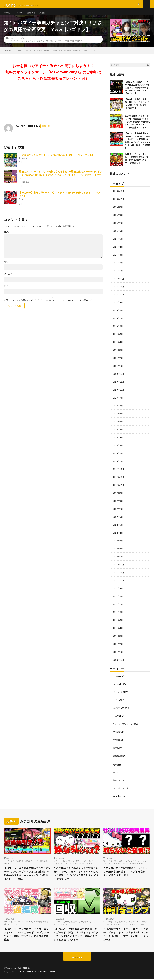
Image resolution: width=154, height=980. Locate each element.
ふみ (34, 45)
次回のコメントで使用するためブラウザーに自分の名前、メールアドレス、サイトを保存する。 (49, 305)
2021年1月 (118, 648)
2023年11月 (119, 383)
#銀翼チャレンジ (31, 855)
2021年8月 (118, 594)
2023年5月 (118, 430)
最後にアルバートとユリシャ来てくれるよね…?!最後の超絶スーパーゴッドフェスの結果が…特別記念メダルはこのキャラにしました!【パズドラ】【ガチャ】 (61, 180)
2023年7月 (118, 414)
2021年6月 (118, 609)
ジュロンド (118, 688)
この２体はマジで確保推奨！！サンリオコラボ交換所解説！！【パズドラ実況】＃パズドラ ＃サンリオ (126, 867)
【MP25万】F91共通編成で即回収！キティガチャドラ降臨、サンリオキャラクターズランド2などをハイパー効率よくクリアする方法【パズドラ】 (77, 933)
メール (8, 279)
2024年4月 (118, 344)
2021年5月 (118, 617)
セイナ (116, 696)
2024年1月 (118, 368)
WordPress (50, 973)
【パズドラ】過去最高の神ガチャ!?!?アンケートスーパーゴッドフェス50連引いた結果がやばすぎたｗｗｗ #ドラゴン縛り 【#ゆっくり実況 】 (27, 869)
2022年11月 (119, 477)
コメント (8, 237)
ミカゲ (116, 712)
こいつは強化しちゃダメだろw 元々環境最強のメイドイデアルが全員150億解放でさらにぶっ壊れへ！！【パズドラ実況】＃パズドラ (138, 126)
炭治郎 (44, 15)
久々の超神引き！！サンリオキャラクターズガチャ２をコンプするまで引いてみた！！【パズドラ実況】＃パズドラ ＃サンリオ (126, 931)
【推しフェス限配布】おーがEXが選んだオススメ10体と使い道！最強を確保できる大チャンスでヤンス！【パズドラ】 (137, 92)
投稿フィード (119, 775)
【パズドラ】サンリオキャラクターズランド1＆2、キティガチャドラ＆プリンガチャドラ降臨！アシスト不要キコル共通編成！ (26, 931)
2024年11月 (119, 290)
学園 (72, 45)
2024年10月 (119, 297)
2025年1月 (118, 274)
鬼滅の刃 (32, 15)
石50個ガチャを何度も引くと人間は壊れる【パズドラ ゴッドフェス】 (57, 160)
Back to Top (77, 959)
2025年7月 (118, 227)
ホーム (7, 15)
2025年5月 (118, 243)
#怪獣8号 (20, 855)
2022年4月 (118, 531)
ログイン (117, 767)
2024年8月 (118, 313)
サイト (7, 291)
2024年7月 (118, 321)
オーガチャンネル (61, 920)
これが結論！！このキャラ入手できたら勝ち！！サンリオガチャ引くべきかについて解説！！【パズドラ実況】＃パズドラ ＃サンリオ (76, 869)
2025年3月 (118, 258)
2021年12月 (119, 563)
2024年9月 (118, 305)
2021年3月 (118, 633)
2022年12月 (119, 469)
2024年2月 (118, 360)
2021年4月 (118, 625)
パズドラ (19, 15)
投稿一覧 (46, 131)
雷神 (115, 743)
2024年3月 (118, 352)
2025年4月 (118, 251)
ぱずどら (93, 917)
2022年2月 (118, 547)
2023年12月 (119, 375)
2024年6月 (118, 329)
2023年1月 (118, 461)
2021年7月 (118, 602)
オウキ (116, 673)
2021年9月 (118, 586)
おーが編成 (84, 917)
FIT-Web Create (24, 973)
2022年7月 (118, 508)
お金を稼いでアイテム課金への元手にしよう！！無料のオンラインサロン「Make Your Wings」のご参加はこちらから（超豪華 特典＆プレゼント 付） (53, 77)
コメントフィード (121, 783)
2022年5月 (118, 524)
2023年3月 (118, 446)
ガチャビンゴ (43, 45)
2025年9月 (118, 212)
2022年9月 (118, 492)
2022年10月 (119, 485)
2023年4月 (118, 438)
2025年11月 (119, 196)
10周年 (7, 858)
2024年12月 (119, 282)
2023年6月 (118, 422)
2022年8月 (118, 500)
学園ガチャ (80, 45)
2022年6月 (118, 516)
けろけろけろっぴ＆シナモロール (77, 855)
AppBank (12, 45)
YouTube (17, 917)
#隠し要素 (43, 855)
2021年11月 (119, 570)
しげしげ (27, 45)
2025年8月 (118, 219)
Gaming (19, 45)
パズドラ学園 (63, 45)
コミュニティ (12, 920)
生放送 (116, 735)
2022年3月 (118, 539)
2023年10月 (119, 391)
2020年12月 (119, 656)
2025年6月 (118, 235)
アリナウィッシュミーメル (83, 858)
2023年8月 (118, 407)
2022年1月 (118, 555)
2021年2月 (118, 641)
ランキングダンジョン (123, 719)
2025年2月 (118, 266)
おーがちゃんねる (71, 917)
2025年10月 (119, 204)
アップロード (27, 917)
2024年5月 (118, 336)
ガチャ (24, 43)
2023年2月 (118, 453)
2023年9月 (118, 399)
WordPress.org (120, 790)
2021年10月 (119, 578)
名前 (7, 267)
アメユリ (68, 858)
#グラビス (11, 855)
